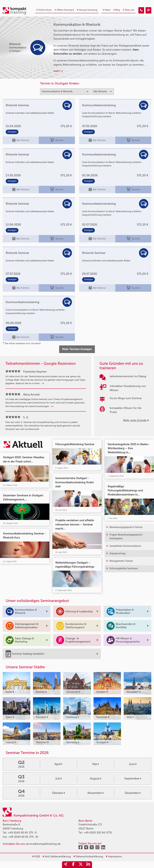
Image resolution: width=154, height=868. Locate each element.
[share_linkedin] (88, 865)
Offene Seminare (64, 10)
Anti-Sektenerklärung (57, 856)
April (58, 764)
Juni (133, 764)
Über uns (129, 10)
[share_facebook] (73, 865)
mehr (58, 71)
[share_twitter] (81, 865)
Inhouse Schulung (87, 10)
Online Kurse (44, 10)
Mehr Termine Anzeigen (77, 349)
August (96, 778)
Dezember (133, 793)
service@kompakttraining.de (43, 844)
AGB (36, 856)
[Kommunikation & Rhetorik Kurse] (141, 10)
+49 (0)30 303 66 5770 (98, 833)
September (133, 778)
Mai (96, 764)
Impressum (114, 856)
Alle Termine (21, 140)
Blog (117, 10)
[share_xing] (66, 865)
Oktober (58, 793)
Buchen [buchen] (57, 140)
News (107, 10)
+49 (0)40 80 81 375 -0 (22, 833)
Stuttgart (12, 132)
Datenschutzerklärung (88, 856)
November (96, 793)
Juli (58, 778)
